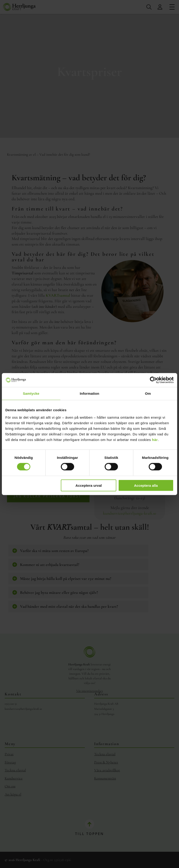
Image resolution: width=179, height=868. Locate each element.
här (155, 439)
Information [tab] (89, 393)
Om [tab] (148, 393)
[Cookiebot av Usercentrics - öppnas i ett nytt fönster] (153, 380)
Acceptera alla (146, 485)
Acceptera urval (89, 485)
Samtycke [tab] (31, 393)
